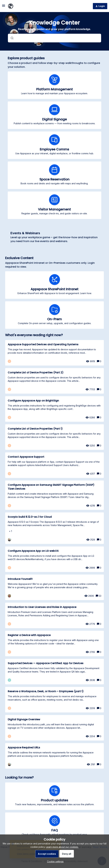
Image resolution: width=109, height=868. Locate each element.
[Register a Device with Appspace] (54, 643)
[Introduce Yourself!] (54, 587)
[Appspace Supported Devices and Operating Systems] (54, 353)
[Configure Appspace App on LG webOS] (54, 559)
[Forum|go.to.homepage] (11, 6)
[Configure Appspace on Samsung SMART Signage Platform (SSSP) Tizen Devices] (54, 495)
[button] (54, 861)
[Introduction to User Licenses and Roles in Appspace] (54, 615)
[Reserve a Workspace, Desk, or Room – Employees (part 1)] (54, 700)
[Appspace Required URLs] (54, 756)
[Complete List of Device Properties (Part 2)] (54, 381)
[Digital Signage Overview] (54, 728)
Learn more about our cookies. (62, 847)
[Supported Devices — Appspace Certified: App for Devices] (54, 672)
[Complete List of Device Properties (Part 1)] (54, 437)
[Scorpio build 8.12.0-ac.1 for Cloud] (54, 528)
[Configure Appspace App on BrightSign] (54, 409)
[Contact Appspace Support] (54, 465)
